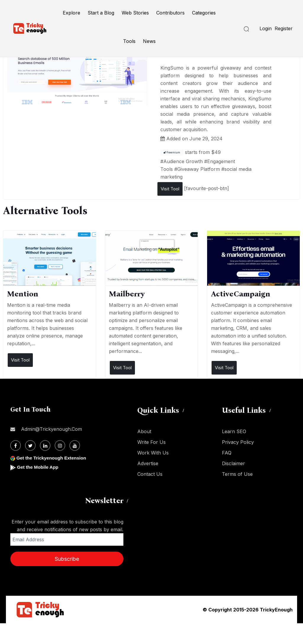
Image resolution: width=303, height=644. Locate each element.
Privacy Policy (238, 442)
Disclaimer (233, 463)
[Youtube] (75, 445)
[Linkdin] (45, 445)
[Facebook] (16, 445)
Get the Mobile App (38, 467)
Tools (129, 41)
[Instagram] (60, 445)
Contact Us (150, 474)
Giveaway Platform (199, 169)
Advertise (148, 463)
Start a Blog (101, 13)
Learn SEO (234, 431)
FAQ (227, 453)
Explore (71, 13)
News (149, 41)
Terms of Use (237, 474)
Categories (204, 13)
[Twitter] (30, 445)
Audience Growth (183, 161)
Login (266, 28)
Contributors (170, 13)
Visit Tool (170, 189)
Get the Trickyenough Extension (53, 458)
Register (284, 28)
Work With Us (153, 453)
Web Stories (135, 13)
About (144, 431)
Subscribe (67, 559)
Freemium (172, 152)
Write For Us (151, 442)
